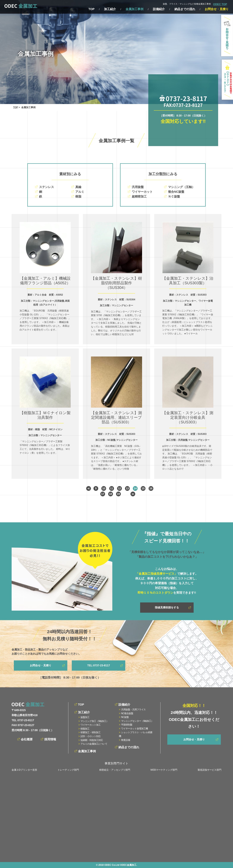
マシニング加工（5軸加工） (95, 721)
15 (143, 488)
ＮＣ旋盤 (174, 196)
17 (103, 494)
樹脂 (78, 196)
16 (151, 488)
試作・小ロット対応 (91, 736)
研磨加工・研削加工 (91, 732)
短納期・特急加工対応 (92, 740)
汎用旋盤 (138, 187)
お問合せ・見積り (217, 9)
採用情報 (50, 739)
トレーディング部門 (68, 770)
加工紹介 (110, 9)
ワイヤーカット (142, 192)
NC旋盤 (125, 717)
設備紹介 (159, 9)
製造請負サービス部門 (210, 770)
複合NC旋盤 (176, 192)
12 (119, 488)
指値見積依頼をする (167, 607)
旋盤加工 (85, 717)
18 (111, 494)
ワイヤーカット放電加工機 (134, 729)
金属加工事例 (134, 9)
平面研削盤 (127, 725)
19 (118, 494)
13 (127, 488)
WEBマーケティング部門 (164, 770)
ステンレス (47, 187)
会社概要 (27, 739)
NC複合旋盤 (127, 713)
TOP (91, 9)
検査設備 (126, 740)
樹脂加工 (85, 729)
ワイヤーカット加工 (91, 725)
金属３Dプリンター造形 (24, 770)
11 (112, 488)
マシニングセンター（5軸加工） (137, 721)
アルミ (80, 192)
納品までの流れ (185, 9)
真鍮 (78, 187)
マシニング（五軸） (181, 187)
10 (104, 488)
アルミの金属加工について (94, 744)
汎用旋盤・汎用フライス (133, 710)
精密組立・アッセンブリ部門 (115, 770)
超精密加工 (139, 196)
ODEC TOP (220, 4)
